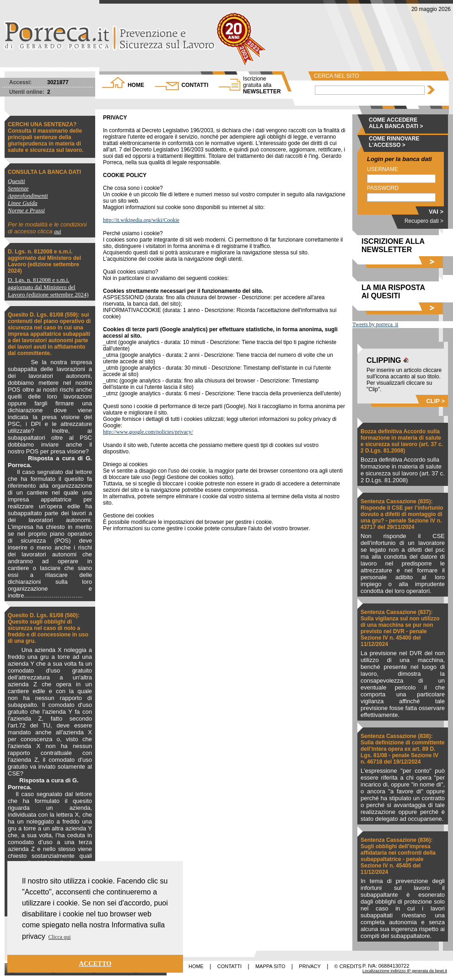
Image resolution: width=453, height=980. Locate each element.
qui (57, 232)
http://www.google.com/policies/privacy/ (148, 432)
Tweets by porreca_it (375, 324)
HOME (136, 85)
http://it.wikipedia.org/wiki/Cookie (141, 220)
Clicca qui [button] (60, 937)
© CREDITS (348, 966)
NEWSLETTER (262, 85)
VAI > (436, 212)
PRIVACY (310, 966)
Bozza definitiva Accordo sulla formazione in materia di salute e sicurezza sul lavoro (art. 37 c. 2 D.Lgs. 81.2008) (402, 441)
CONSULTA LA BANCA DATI (44, 172)
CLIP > (435, 401)
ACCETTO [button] (95, 964)
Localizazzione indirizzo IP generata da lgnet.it (405, 971)
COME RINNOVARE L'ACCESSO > (394, 142)
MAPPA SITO (270, 966)
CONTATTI (195, 85)
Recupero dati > (424, 221)
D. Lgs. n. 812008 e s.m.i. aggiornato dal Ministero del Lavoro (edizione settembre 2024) (44, 261)
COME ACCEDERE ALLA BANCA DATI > (396, 123)
